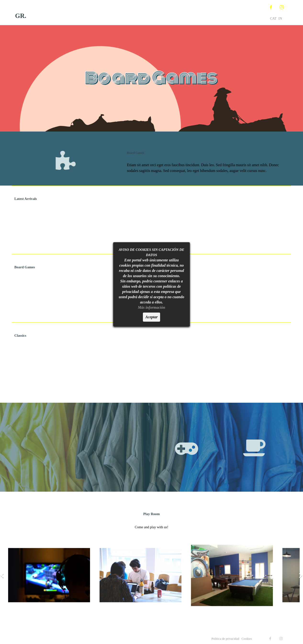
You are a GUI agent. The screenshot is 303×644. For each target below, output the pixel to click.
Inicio (91, 12)
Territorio (172, 12)
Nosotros (131, 12)
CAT (273, 18)
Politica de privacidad (226, 639)
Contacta (213, 12)
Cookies (247, 639)
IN (280, 18)
